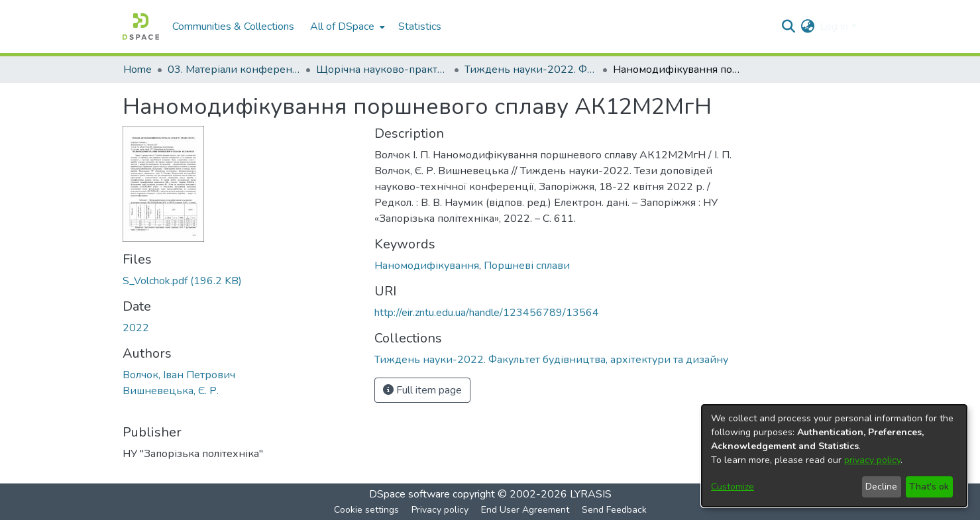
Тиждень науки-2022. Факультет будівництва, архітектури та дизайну (531, 70)
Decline (881, 487)
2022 (136, 328)
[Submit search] (788, 26)
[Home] (141, 26)
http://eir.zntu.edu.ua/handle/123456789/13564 (487, 313)
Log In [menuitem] (834, 26)
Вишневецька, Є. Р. (171, 391)
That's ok (929, 487)
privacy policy (872, 460)
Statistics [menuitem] (420, 26)
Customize (733, 487)
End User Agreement (525, 510)
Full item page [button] (422, 390)
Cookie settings (366, 510)
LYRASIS (591, 494)
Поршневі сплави (527, 266)
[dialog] (834, 456)
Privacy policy (440, 510)
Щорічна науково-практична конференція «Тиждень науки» (382, 70)
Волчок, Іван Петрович (179, 375)
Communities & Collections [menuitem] (233, 26)
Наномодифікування (427, 266)
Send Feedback (614, 510)
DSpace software (409, 494)
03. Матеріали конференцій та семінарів (234, 70)
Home (137, 70)
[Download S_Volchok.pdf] (182, 281)
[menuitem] (346, 26)
